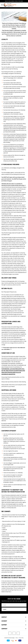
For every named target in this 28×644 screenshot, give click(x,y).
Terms (17, 638)
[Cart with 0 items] (25, 5)
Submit (14, 609)
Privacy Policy (21, 638)
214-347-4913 (6, 585)
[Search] (22, 5)
